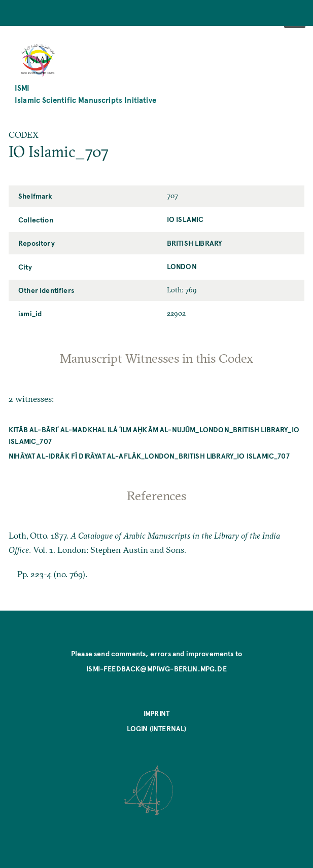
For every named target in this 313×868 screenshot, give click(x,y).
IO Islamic (185, 219)
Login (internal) (157, 728)
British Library (195, 243)
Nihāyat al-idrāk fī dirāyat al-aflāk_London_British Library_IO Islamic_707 (149, 456)
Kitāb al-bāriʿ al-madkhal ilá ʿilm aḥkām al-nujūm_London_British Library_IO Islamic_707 (154, 435)
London (182, 266)
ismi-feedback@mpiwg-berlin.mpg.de (156, 668)
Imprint (156, 713)
